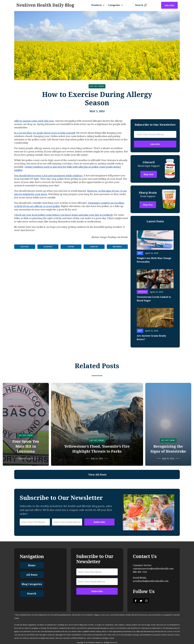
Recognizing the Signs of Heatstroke (168, 449)
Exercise (94, 247)
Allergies (48, 247)
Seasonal (25, 247)
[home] (45, 5)
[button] (99, 5)
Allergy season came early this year (34, 121)
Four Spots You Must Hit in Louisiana (26, 446)
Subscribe (169, 5)
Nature (71, 247)
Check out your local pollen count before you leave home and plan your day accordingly (63, 215)
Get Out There (97, 86)
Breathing (117, 247)
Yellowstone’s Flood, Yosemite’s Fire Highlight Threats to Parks (97, 449)
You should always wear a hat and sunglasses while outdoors (48, 176)
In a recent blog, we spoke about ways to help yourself (45, 133)
